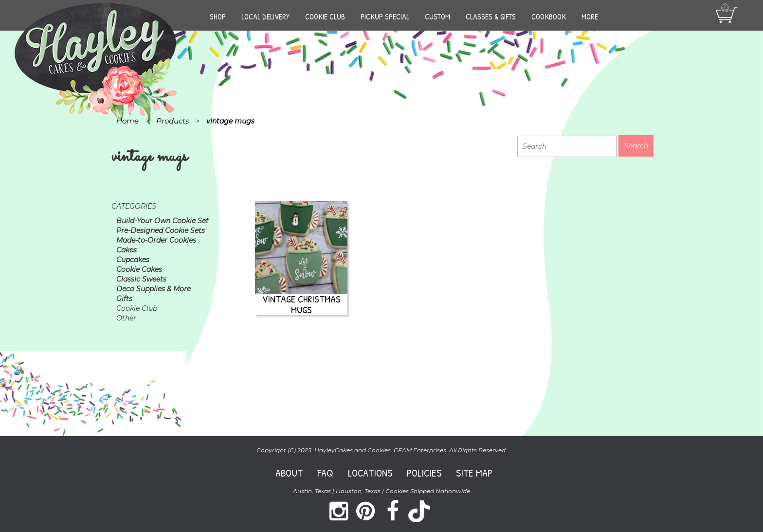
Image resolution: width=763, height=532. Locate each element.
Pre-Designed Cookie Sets (161, 231)
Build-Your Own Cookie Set (163, 221)
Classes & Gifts (491, 17)
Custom (437, 17)
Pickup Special (385, 17)
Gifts (124, 299)
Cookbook (549, 17)
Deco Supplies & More (154, 289)
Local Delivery (265, 17)
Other (126, 318)
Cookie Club (325, 17)
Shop (218, 17)
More (590, 17)
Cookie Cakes (139, 269)
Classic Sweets (141, 279)
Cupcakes (133, 260)
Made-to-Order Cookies (156, 240)
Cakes (127, 250)
